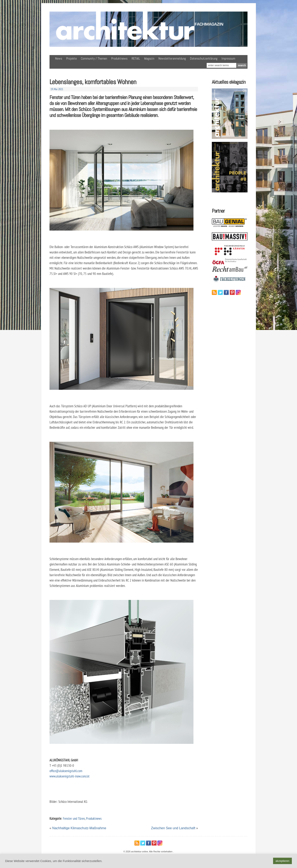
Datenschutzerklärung (204, 58)
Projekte (71, 58)
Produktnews (119, 58)
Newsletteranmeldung (172, 58)
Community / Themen (94, 58)
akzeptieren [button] (282, 861)
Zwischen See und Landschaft (173, 828)
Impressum (228, 58)
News (59, 58)
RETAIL (136, 58)
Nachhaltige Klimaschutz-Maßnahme (79, 828)
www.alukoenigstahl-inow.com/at (70, 776)
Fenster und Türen (74, 818)
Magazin (149, 58)
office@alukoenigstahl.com (66, 771)
